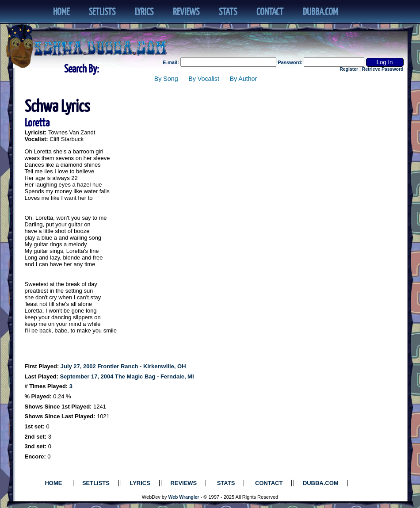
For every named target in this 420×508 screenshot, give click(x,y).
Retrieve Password (383, 69)
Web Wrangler (184, 497)
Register (349, 69)
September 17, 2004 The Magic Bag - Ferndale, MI (127, 376)
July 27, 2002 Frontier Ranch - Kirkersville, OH (123, 366)
